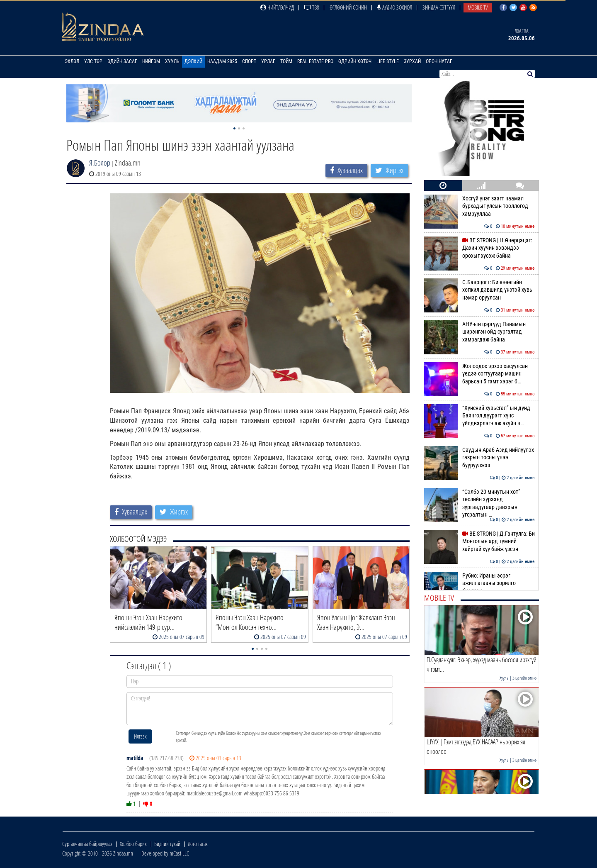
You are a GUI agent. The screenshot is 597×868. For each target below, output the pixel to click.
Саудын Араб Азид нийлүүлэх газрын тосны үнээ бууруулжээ (479, 457)
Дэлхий (193, 61)
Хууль (172, 61)
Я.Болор (100, 163)
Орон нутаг (439, 61)
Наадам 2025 (222, 61)
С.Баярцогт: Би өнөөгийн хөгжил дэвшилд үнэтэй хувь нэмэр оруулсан (479, 290)
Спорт (249, 61)
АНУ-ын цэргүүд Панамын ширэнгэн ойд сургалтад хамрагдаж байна (479, 332)
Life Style (388, 61)
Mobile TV (478, 7)
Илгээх (140, 736)
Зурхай (412, 61)
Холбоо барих (133, 844)
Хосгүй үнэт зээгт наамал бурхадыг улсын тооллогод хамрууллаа (479, 206)
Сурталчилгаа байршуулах (87, 844)
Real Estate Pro (315, 61)
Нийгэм (151, 61)
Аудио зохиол (395, 7)
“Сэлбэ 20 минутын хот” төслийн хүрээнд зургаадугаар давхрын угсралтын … (479, 503)
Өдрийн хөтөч (355, 61)
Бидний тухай (167, 844)
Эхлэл (72, 61)
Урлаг (268, 61)
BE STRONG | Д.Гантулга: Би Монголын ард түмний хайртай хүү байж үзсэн (479, 541)
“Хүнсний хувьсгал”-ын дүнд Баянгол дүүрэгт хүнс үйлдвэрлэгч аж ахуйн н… (479, 416)
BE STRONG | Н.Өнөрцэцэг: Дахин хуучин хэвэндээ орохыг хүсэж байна (479, 248)
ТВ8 (312, 7)
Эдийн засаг (122, 61)
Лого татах (198, 844)
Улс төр (93, 61)
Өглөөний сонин (348, 7)
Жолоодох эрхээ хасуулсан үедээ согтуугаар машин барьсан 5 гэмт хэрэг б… (479, 374)
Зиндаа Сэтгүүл (439, 7)
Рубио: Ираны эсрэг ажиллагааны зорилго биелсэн (479, 583)
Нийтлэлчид (277, 7)
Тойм (286, 61)
